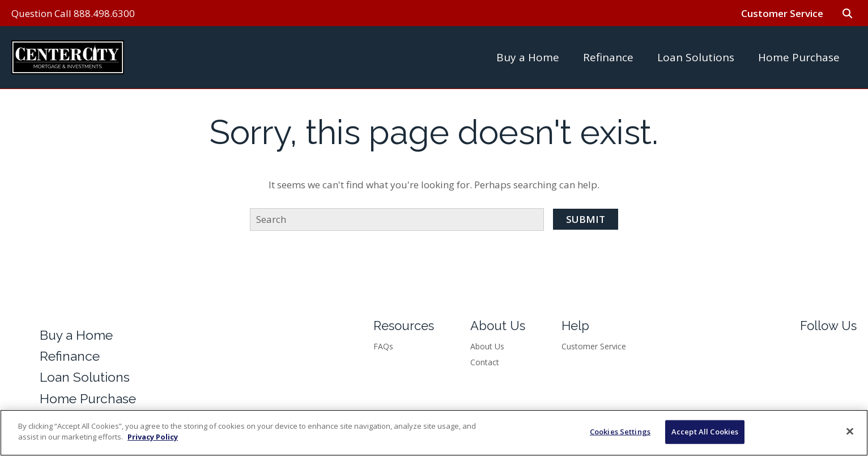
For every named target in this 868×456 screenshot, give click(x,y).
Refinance (608, 57)
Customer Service (782, 13)
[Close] (850, 431)
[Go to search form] (847, 13)
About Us (487, 346)
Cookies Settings (620, 432)
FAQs (383, 346)
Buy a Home (528, 57)
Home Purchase (799, 57)
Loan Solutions (696, 57)
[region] (434, 433)
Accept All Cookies (705, 432)
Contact (485, 362)
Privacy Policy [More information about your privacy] (153, 437)
